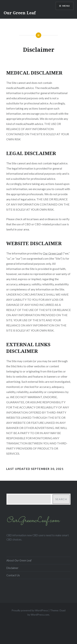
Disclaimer (12, 568)
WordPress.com (40, 615)
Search (61, 499)
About (19, 560)
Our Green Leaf (20, 13)
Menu (66, 6)
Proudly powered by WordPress (30, 610)
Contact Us (13, 575)
